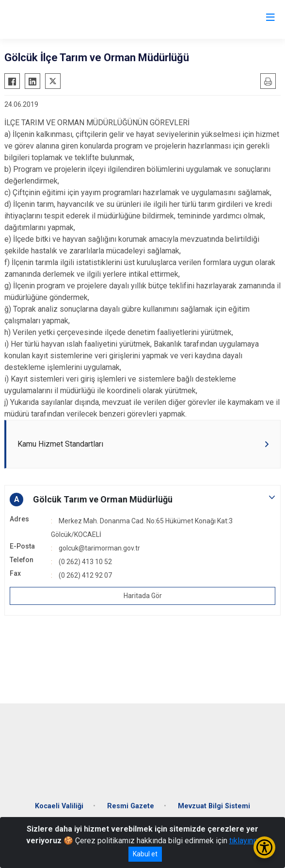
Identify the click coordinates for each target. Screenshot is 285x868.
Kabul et (145, 854)
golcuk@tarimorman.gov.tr (99, 548)
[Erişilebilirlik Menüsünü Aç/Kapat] (264, 847)
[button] (142, 500)
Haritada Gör (143, 596)
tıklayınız (244, 841)
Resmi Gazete (131, 806)
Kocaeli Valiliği (59, 806)
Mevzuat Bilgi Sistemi (214, 806)
